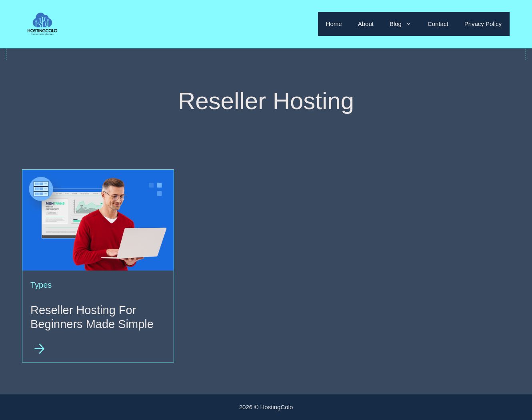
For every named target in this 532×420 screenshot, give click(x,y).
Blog (405, 24)
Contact (438, 24)
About (366, 24)
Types (41, 285)
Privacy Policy (483, 24)
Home (334, 24)
